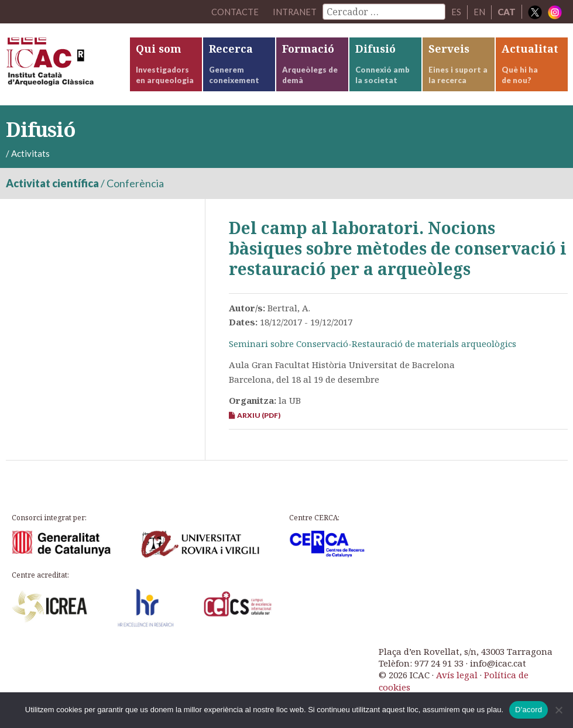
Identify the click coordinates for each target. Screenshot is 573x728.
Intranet (294, 12)
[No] (558, 710)
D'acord (529, 710)
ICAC (67, 64)
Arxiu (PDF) (255, 415)
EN (479, 12)
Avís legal (457, 675)
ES (456, 12)
